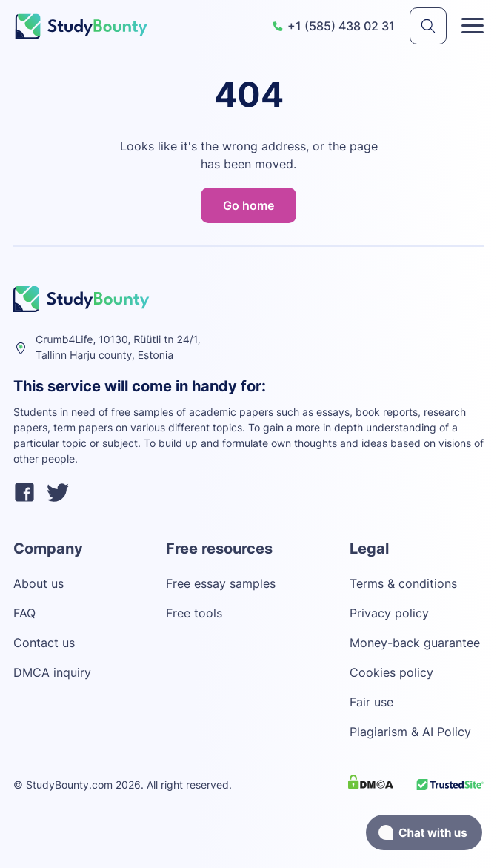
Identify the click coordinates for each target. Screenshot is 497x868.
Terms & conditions (403, 583)
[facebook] (24, 494)
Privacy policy (389, 613)
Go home (248, 205)
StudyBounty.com (69, 785)
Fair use (371, 702)
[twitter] (58, 494)
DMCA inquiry (52, 672)
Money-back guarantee (415, 643)
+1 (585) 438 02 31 (333, 26)
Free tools (194, 613)
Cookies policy (391, 672)
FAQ (24, 613)
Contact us (44, 643)
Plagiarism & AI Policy (410, 732)
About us (39, 583)
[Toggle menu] (473, 26)
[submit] (428, 26)
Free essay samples (221, 583)
